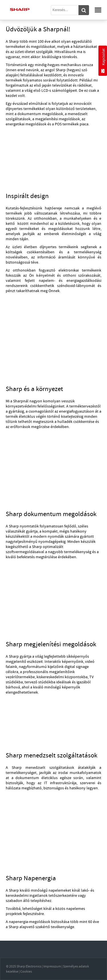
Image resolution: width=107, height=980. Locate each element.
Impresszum (52, 966)
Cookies (26, 971)
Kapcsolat (103, 61)
